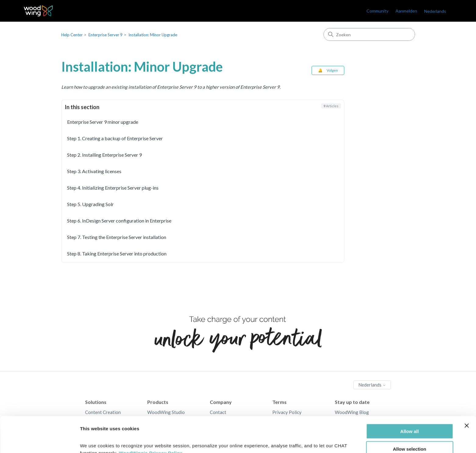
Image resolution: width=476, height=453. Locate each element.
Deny (410, 435)
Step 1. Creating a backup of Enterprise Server (115, 138)
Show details (320, 441)
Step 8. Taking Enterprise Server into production (117, 253)
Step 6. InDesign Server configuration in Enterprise (119, 221)
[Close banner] (467, 394)
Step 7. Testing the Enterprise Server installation (117, 237)
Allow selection (409, 417)
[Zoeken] (369, 34)
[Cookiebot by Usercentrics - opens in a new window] (39, 441)
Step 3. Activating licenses (94, 171)
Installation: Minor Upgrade (153, 35)
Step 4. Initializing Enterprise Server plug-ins (113, 188)
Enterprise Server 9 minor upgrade (103, 122)
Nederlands (435, 11)
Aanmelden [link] (406, 11)
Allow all (410, 399)
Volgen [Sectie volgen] (332, 70)
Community (378, 11)
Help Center (72, 35)
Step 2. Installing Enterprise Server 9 (104, 155)
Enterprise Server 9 (106, 35)
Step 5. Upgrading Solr (90, 204)
